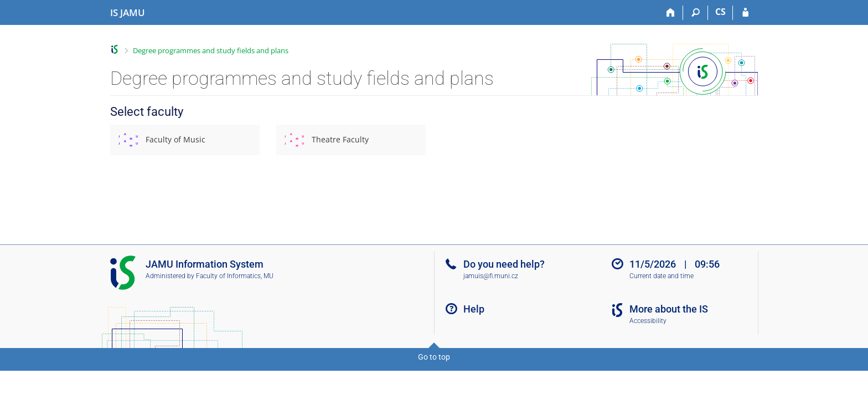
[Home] (671, 13)
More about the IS (669, 309)
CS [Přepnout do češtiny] (720, 12)
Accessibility (648, 321)
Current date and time (662, 276)
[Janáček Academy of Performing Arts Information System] (128, 13)
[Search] (696, 13)
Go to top (434, 357)
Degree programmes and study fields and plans (211, 50)
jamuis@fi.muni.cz (491, 276)
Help (474, 309)
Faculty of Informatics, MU (235, 276)
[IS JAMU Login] (745, 13)
